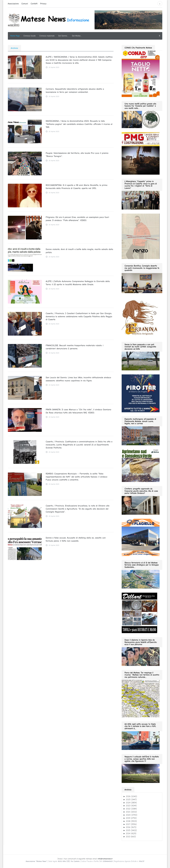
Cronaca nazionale (47, 36)
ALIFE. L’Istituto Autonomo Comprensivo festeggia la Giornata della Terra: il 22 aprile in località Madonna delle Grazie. (77, 283)
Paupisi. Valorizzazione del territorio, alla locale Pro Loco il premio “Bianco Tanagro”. (77, 155)
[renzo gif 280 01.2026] (141, 236)
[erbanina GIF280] (141, 317)
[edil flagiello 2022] (141, 537)
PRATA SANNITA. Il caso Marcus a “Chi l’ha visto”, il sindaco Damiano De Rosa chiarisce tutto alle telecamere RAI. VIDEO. (78, 411)
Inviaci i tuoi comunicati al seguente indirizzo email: (85, 859)
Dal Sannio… (63, 36)
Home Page (15, 36)
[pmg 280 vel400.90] (141, 153)
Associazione (13, 4)
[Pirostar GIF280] (141, 393)
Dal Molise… (77, 36)
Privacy (43, 4)
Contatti (34, 4)
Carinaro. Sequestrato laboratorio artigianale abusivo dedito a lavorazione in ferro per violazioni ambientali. (74, 90)
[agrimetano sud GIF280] (141, 465)
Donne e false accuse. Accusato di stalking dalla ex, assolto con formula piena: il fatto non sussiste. (79, 539)
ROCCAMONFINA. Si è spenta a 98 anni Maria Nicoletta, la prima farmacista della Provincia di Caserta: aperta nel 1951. (76, 187)
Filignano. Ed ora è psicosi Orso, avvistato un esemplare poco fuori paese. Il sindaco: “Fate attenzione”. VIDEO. (77, 219)
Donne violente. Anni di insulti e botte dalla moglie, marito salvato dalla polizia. (79, 251)
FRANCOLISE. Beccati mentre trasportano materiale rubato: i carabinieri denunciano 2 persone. (79, 347)
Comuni (25, 4)
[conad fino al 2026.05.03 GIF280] (141, 73)
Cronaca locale (29, 36)
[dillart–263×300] (139, 613)
